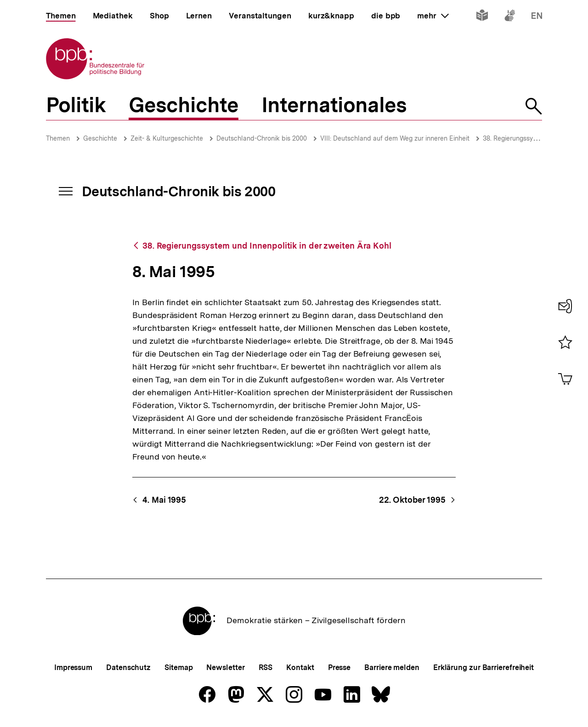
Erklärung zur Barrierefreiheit (483, 667)
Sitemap (178, 667)
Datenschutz (128, 667)
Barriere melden (392, 667)
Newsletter (225, 667)
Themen (58, 138)
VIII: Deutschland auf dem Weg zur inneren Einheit (395, 138)
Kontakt (300, 667)
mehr (433, 16)
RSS (266, 667)
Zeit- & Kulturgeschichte (167, 138)
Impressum (73, 667)
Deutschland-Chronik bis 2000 (262, 138)
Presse (339, 667)
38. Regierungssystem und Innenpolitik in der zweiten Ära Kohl (267, 246)
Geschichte (100, 138)
